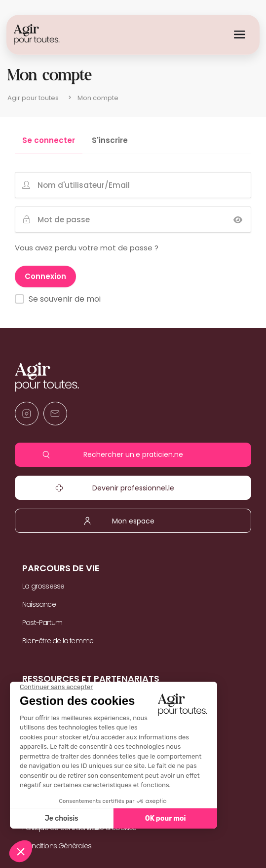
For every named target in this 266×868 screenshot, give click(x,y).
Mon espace (133, 521)
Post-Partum (42, 623)
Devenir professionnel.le (133, 488)
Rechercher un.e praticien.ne (133, 455)
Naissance (39, 604)
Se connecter (49, 141)
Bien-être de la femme (58, 641)
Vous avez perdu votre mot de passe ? (87, 248)
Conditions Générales (57, 846)
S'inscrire (110, 141)
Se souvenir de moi (65, 299)
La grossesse (43, 586)
